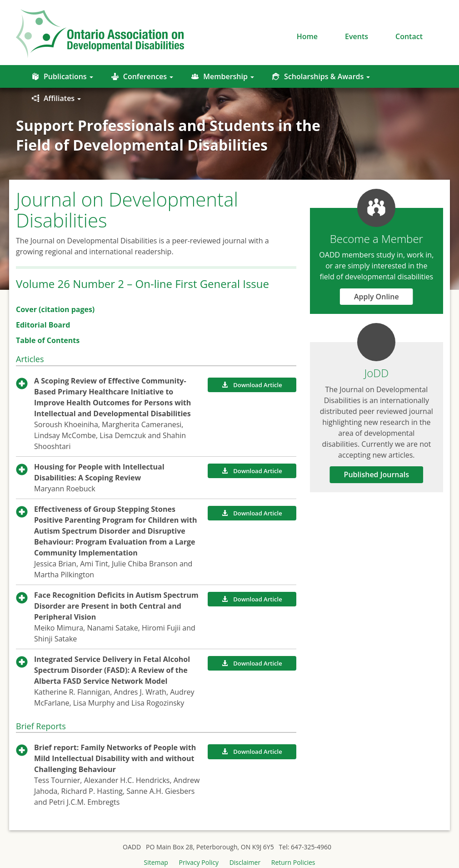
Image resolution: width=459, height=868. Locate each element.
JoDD (376, 373)
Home (307, 36)
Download (252, 385)
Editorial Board (43, 325)
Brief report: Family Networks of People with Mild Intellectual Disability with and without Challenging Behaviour (115, 758)
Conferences (142, 76)
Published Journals (377, 474)
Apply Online (377, 297)
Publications (62, 76)
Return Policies (293, 862)
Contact (409, 36)
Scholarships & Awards (321, 76)
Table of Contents (48, 340)
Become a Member (377, 239)
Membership (223, 76)
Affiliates (56, 98)
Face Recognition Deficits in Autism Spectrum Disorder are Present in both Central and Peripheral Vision (116, 606)
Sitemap (156, 862)
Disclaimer (245, 862)
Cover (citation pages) (55, 309)
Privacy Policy (199, 862)
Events (357, 36)
